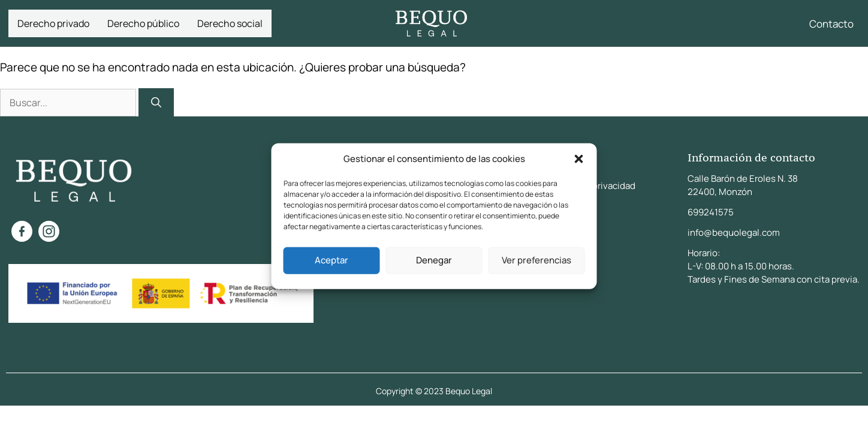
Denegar (434, 260)
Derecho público (143, 23)
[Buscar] (156, 103)
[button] (579, 159)
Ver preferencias (537, 260)
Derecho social (230, 23)
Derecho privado (53, 23)
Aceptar (331, 260)
